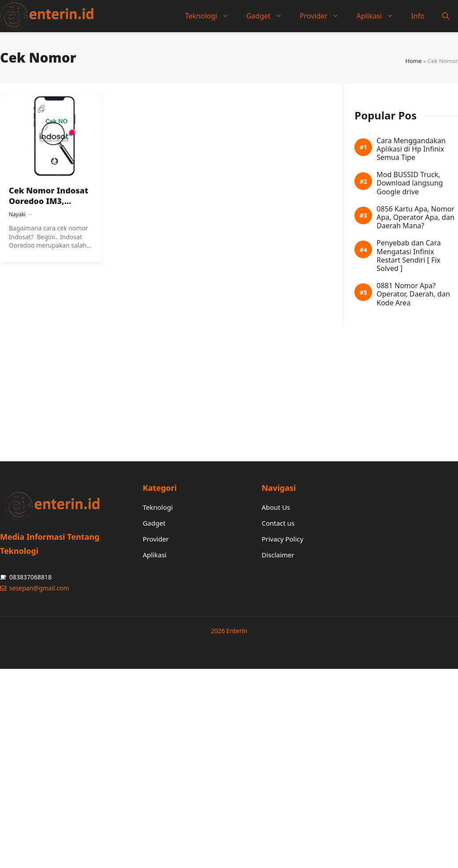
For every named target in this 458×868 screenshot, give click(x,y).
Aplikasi (380, 16)
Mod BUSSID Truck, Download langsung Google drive (410, 183)
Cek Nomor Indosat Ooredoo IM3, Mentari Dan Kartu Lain (48, 206)
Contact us (278, 523)
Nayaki (17, 214)
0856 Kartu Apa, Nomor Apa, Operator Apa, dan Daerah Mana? (415, 218)
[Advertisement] (226, 389)
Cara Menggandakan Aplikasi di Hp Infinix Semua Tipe (411, 149)
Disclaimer (278, 555)
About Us (276, 507)
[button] (446, 16)
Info (418, 16)
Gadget (269, 16)
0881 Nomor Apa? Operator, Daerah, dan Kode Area (413, 294)
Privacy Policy (282, 539)
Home (414, 61)
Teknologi (211, 16)
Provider (324, 16)
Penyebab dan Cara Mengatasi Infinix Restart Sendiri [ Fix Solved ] (409, 256)
